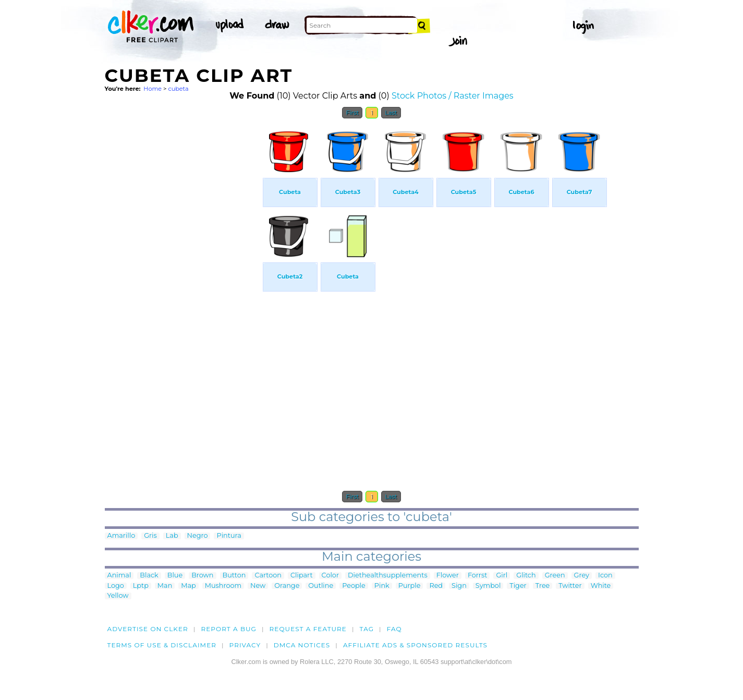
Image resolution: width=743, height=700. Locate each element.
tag (367, 629)
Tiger (518, 586)
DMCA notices (302, 645)
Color (330, 576)
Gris (150, 536)
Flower (448, 576)
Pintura (229, 536)
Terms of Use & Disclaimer (162, 645)
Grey (582, 576)
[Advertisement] (183, 281)
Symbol (488, 586)
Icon (605, 576)
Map (188, 586)
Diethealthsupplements (388, 576)
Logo (116, 586)
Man (165, 586)
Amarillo (121, 536)
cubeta (178, 89)
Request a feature (308, 629)
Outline (321, 586)
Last (391, 113)
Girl (502, 576)
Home (153, 89)
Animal (119, 576)
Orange (287, 586)
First (352, 113)
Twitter (570, 586)
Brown (202, 576)
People (354, 586)
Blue (175, 576)
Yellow (118, 596)
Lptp (141, 586)
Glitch (526, 576)
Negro (198, 536)
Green (555, 576)
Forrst (477, 576)
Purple (410, 586)
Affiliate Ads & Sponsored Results (415, 645)
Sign (459, 586)
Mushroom (223, 586)
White (601, 586)
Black (149, 576)
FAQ (394, 629)
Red (436, 586)
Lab (172, 536)
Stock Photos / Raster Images (453, 96)
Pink (382, 586)
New (258, 586)
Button (234, 576)
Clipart (302, 576)
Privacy (245, 645)
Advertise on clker (148, 629)
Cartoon (268, 576)
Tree (543, 586)
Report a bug (229, 629)
